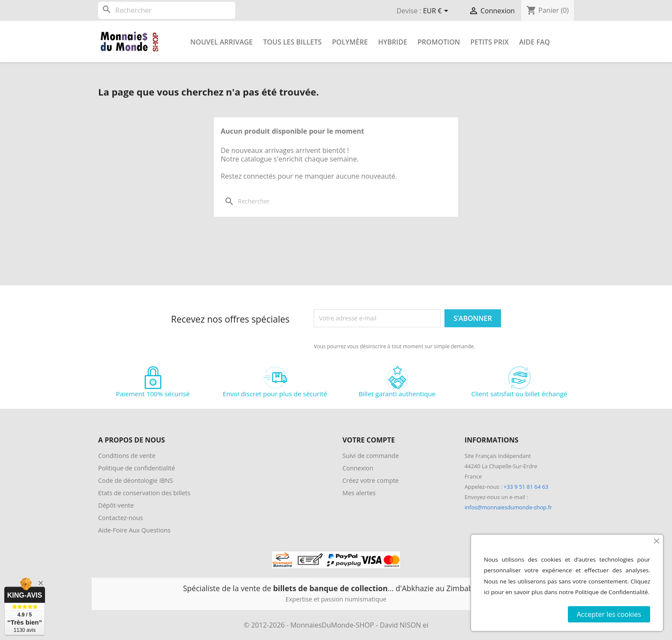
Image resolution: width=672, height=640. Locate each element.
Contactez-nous (120, 518)
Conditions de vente (127, 456)
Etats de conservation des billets (144, 493)
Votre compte (369, 440)
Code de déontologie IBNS (136, 480)
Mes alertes (359, 493)
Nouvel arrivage (222, 42)
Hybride (393, 42)
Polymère (350, 42)
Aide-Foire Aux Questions (134, 530)
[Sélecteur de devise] (437, 12)
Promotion (439, 42)
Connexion (358, 468)
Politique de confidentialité (136, 468)
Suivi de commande (370, 456)
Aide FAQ (534, 42)
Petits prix (489, 42)
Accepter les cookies (609, 614)
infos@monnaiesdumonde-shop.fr (508, 507)
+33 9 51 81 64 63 (526, 487)
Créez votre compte (370, 480)
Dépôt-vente (116, 505)
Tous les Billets (292, 42)
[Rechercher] (167, 10)
